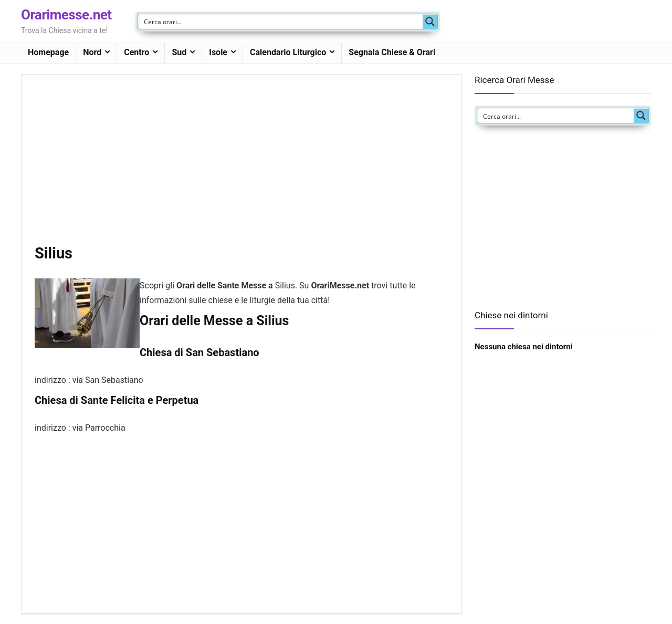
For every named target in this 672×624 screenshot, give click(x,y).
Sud (179, 52)
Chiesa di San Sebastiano (199, 352)
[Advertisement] (241, 165)
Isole (218, 52)
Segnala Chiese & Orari (392, 52)
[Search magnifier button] (430, 22)
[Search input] (281, 22)
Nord (92, 52)
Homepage (48, 52)
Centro (136, 52)
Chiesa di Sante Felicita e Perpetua (117, 400)
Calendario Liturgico (288, 52)
